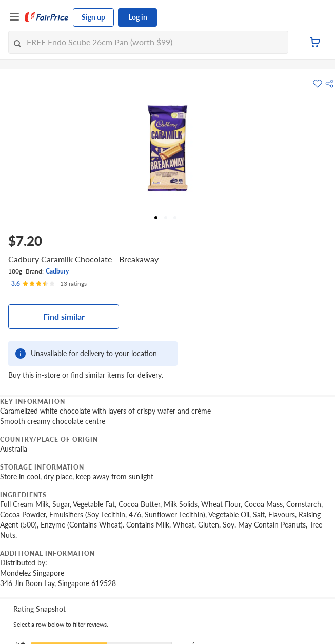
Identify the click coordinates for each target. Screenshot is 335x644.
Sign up (93, 17)
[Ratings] (49, 284)
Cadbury (57, 271)
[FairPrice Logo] (47, 17)
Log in (138, 17)
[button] (329, 84)
